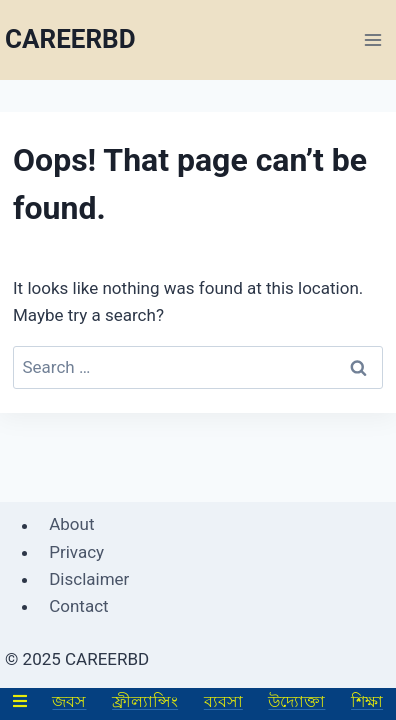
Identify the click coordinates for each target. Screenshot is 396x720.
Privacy (76, 552)
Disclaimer (89, 579)
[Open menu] (372, 39)
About (71, 525)
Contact (78, 606)
